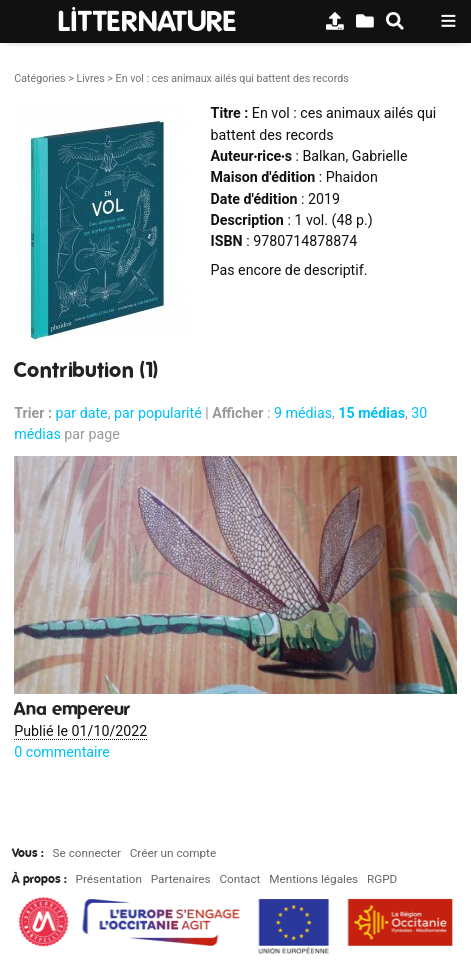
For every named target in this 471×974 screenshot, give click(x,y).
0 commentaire (62, 752)
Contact (239, 879)
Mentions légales (313, 879)
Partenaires (181, 879)
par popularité (158, 413)
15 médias (371, 413)
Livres (90, 78)
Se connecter (87, 853)
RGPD (382, 879)
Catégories (39, 78)
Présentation (109, 879)
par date (82, 413)
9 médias (303, 413)
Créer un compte (173, 853)
